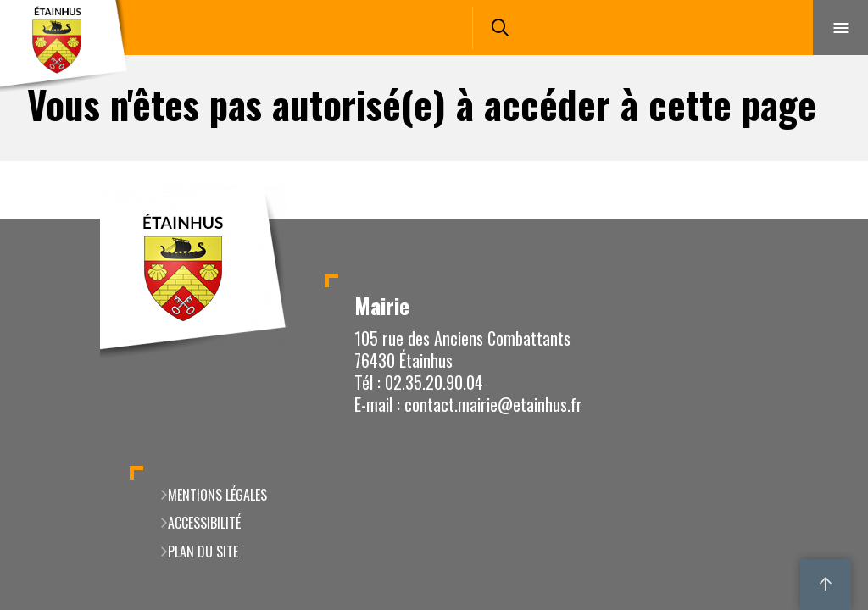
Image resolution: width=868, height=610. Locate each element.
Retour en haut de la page (826, 219)
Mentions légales (217, 495)
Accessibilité (204, 523)
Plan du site (203, 552)
